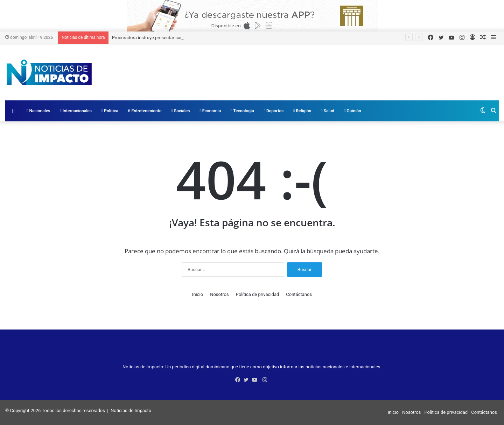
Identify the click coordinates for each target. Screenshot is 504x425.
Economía (211, 111)
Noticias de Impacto (131, 410)
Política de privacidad (258, 294)
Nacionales (38, 111)
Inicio (198, 294)
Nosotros (219, 294)
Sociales (180, 111)
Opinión (353, 111)
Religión (302, 111)
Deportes (274, 111)
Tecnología (242, 111)
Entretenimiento (145, 111)
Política (110, 111)
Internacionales (76, 111)
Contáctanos (299, 294)
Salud (328, 111)
